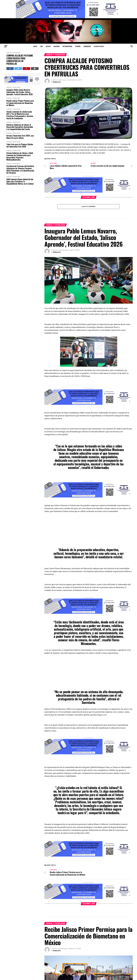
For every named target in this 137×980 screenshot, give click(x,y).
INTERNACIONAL (67, 46)
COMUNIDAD (87, 46)
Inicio (35, 46)
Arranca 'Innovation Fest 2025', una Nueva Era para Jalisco (20, 137)
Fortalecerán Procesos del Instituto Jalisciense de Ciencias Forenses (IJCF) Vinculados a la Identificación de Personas (20, 169)
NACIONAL (57, 46)
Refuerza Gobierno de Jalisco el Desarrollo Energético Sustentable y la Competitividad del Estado (20, 127)
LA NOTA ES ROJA (99, 46)
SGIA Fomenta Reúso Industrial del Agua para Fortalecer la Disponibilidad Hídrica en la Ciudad (20, 182)
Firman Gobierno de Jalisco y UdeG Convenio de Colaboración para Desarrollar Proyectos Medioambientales (20, 156)
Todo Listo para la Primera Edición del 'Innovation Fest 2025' (20, 145)
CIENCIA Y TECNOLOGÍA (13, 53)
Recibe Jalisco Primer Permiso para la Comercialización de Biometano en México (20, 103)
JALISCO (48, 46)
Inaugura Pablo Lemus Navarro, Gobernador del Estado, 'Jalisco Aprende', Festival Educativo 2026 (20, 92)
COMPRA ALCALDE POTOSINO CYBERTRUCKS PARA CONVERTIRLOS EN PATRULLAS (20, 60)
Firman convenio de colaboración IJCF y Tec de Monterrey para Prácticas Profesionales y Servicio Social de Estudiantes (20, 115)
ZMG (41, 46)
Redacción (57, 82)
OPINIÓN (78, 46)
